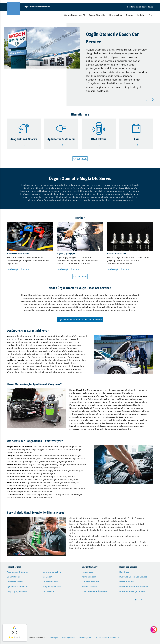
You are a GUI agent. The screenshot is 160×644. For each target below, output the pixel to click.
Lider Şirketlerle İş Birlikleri (95, 591)
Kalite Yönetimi (89, 577)
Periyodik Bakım (15, 582)
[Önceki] (147, 100)
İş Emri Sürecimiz (90, 582)
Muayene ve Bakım (52, 572)
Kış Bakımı (48, 577)
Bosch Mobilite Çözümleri (132, 591)
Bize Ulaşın (125, 572)
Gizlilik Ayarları (85, 637)
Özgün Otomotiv (97, 15)
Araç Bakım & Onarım (17, 572)
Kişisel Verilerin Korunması (107, 637)
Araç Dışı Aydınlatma (17, 591)
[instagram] (136, 600)
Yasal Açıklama (69, 637)
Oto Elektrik (48, 591)
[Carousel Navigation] (150, 100)
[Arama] (151, 15)
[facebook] (141, 600)
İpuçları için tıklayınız (18, 269)
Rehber (130, 15)
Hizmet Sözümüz (90, 586)
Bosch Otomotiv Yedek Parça (134, 586)
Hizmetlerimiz (115, 15)
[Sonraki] (153, 100)
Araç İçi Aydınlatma (52, 586)
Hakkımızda (88, 572)
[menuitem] (75, 15)
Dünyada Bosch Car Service (133, 577)
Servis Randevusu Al (75, 15)
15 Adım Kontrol (50, 582)
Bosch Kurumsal (127, 582)
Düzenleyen (54, 637)
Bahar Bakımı (13, 577)
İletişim (141, 15)
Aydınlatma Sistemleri (17, 586)
